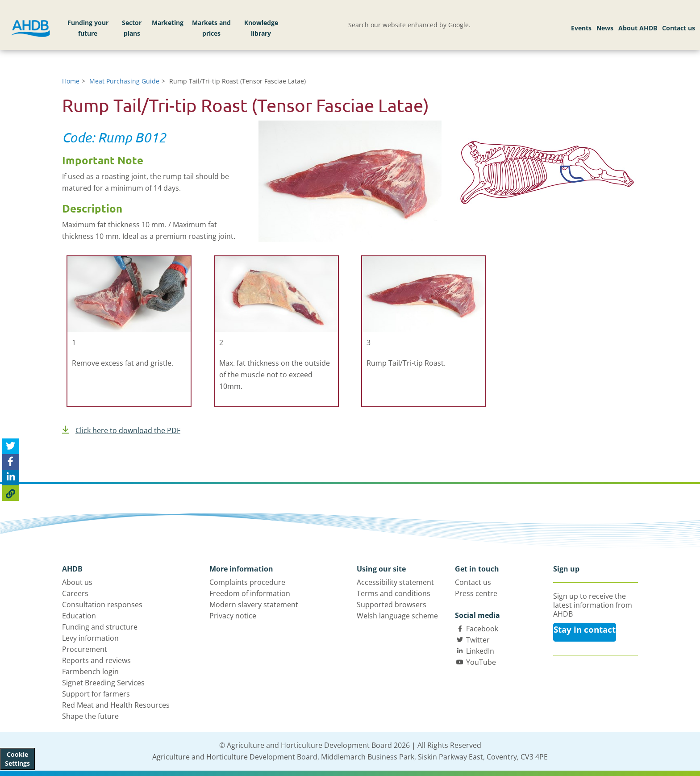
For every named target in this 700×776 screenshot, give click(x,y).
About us (77, 582)
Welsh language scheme (397, 616)
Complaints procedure (247, 582)
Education (79, 616)
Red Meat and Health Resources (116, 705)
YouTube (481, 662)
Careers (75, 593)
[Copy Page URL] (11, 493)
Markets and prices (211, 28)
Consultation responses (102, 605)
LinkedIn (480, 651)
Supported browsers (392, 605)
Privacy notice (233, 616)
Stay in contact (585, 630)
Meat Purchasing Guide (124, 81)
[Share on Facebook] (11, 462)
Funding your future (88, 28)
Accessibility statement (395, 582)
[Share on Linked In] (11, 478)
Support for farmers (96, 694)
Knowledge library (261, 28)
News (605, 28)
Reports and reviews (96, 660)
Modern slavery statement (254, 605)
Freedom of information (250, 593)
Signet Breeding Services (103, 683)
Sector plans (132, 28)
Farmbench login (90, 672)
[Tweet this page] (11, 446)
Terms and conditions (394, 593)
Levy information (90, 638)
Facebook (482, 629)
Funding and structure (100, 627)
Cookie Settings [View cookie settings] (17, 759)
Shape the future (90, 716)
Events (581, 28)
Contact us (679, 28)
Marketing (168, 23)
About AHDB (638, 28)
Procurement (85, 649)
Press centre (476, 593)
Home (71, 81)
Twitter (478, 640)
